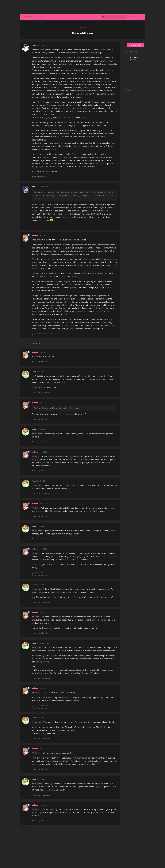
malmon (38, 387)
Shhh (39, 408)
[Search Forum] (114, 17)
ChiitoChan (41, 192)
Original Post (132, 52)
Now (129, 90)
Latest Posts (27, 17)
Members (38, 17)
